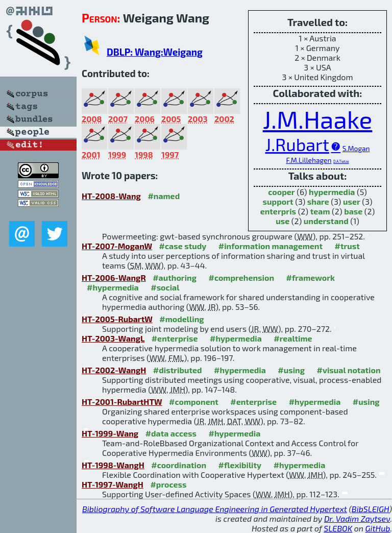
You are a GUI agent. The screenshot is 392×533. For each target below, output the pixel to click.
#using (291, 370)
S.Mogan (356, 148)
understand (326, 221)
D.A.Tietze (341, 161)
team (320, 211)
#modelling (181, 319)
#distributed (178, 370)
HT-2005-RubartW (117, 319)
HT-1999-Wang (110, 433)
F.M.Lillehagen (309, 160)
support (278, 201)
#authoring (175, 277)
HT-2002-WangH (114, 370)
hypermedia (332, 192)
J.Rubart (297, 144)
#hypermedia (113, 287)
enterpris (278, 211)
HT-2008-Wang (111, 196)
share (318, 201)
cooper (281, 192)
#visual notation (348, 370)
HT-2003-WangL (113, 338)
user (352, 201)
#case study (183, 246)
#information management (271, 246)
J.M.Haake (318, 119)
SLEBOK (338, 528)
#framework (310, 277)
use (283, 221)
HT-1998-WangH (113, 465)
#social (165, 287)
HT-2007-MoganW (117, 246)
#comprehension (241, 277)
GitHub (378, 528)
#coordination (179, 465)
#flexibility (240, 465)
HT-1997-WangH (113, 484)
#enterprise (175, 338)
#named (164, 196)
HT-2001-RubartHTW (122, 402)
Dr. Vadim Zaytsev (357, 518)
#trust (347, 246)
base (353, 211)
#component (194, 402)
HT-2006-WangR (114, 277)
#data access (171, 433)
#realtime (293, 338)
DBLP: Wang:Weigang (155, 52)
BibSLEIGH (370, 509)
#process (168, 484)
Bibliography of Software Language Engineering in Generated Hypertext (215, 509)
